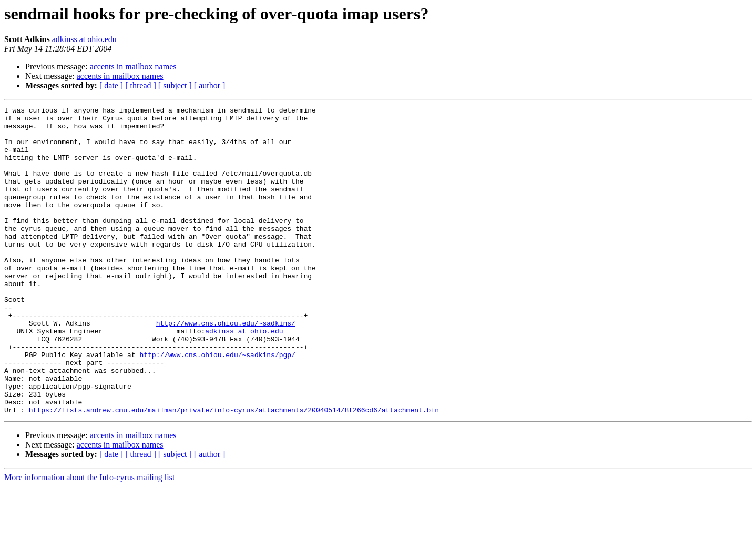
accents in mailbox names (133, 67)
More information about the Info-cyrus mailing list (89, 539)
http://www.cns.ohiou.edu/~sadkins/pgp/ (217, 405)
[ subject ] (175, 85)
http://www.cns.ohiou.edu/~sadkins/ (226, 367)
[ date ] (111, 85)
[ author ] (210, 85)
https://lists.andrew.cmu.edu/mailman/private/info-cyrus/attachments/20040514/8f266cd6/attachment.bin (234, 471)
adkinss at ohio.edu (84, 39)
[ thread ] (141, 85)
